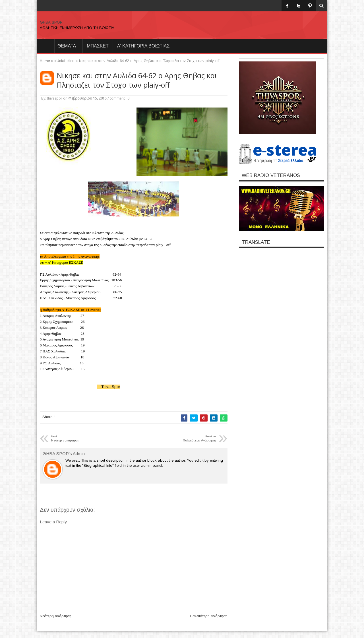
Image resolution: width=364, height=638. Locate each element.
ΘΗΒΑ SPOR (51, 22)
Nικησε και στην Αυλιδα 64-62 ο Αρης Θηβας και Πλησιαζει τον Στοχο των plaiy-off (137, 80)
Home (45, 46)
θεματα (67, 46)
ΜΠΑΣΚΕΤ (98, 46)
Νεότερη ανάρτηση (56, 616)
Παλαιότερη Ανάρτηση (209, 616)
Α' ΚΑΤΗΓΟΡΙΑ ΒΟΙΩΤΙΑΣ (143, 46)
